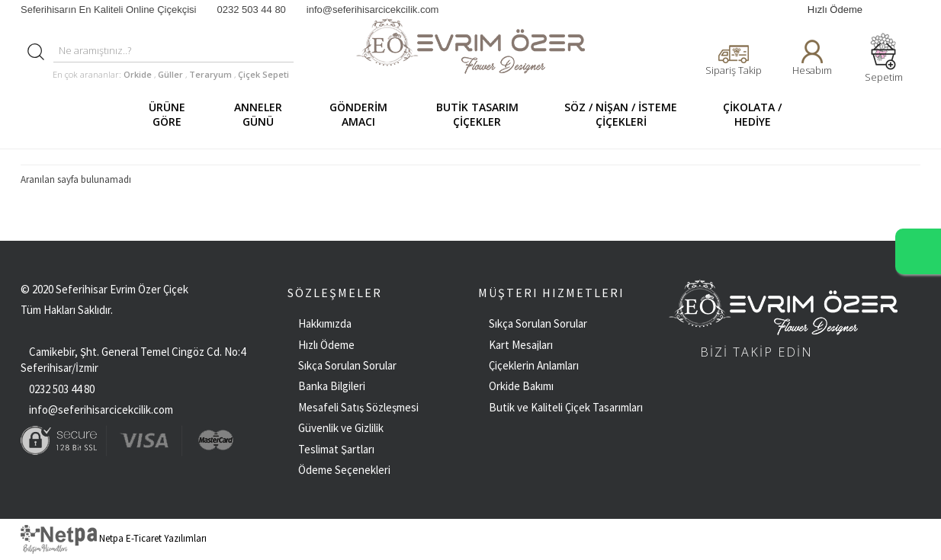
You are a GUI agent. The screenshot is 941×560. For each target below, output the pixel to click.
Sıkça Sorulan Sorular (347, 365)
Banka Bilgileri (332, 386)
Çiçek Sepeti (262, 74)
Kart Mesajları (521, 345)
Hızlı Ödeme (835, 10)
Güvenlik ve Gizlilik (341, 428)
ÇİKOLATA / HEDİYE (760, 114)
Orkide (138, 74)
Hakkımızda (325, 323)
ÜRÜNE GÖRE (175, 114)
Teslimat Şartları (336, 449)
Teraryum (212, 74)
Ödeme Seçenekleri (344, 470)
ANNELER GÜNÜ (265, 114)
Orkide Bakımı (521, 386)
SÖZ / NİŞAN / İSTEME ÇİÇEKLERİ (627, 114)
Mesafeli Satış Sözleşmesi (358, 407)
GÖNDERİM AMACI (365, 114)
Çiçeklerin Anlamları (534, 365)
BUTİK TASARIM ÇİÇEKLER (485, 114)
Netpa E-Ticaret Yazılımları (114, 538)
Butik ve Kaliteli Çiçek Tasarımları (566, 407)
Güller (172, 74)
